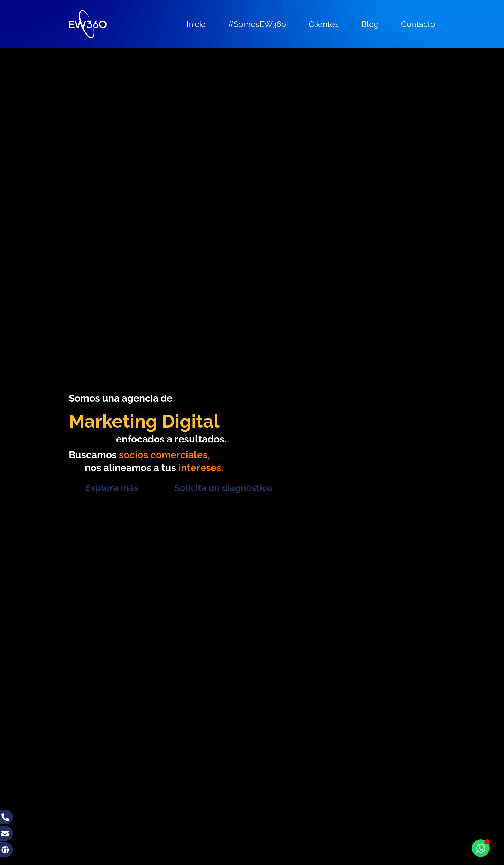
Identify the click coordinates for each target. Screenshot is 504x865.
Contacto (418, 24)
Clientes (324, 24)
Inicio (196, 24)
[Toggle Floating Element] (481, 848)
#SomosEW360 (257, 24)
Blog (370, 24)
